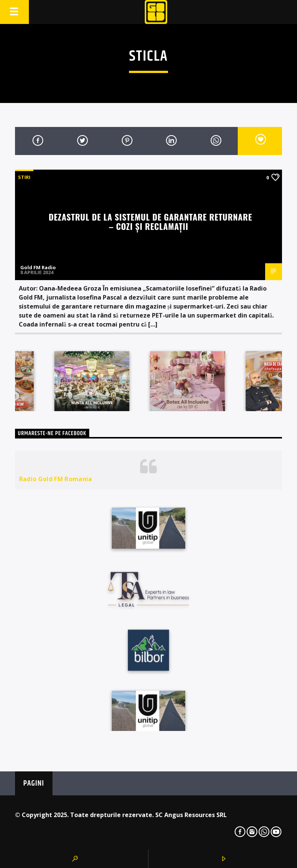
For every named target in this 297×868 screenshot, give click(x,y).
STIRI (24, 177)
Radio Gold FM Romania (56, 479)
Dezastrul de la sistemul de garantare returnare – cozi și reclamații (151, 221)
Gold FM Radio (38, 267)
